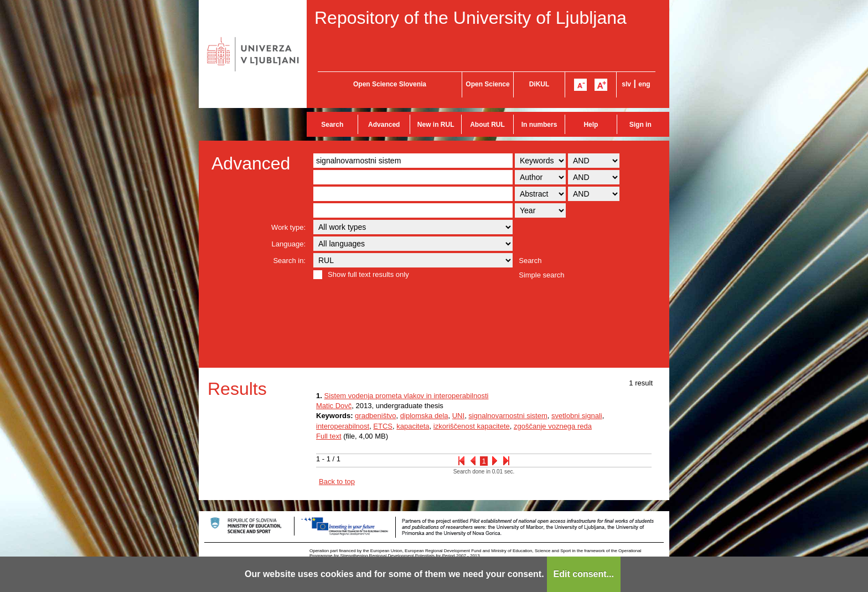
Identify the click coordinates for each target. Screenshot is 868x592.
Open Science (487, 84)
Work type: (288, 227)
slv (626, 84)
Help (591, 125)
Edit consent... (584, 574)
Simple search (541, 275)
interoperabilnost (343, 426)
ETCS (383, 426)
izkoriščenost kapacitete (472, 426)
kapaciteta (413, 426)
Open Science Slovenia (390, 84)
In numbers (539, 125)
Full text (329, 436)
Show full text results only (368, 274)
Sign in (640, 125)
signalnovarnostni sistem (508, 416)
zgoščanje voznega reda (553, 426)
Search (332, 125)
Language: (289, 244)
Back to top (337, 482)
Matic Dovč (334, 406)
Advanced (384, 125)
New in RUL (436, 125)
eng (644, 84)
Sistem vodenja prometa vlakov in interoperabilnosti (406, 396)
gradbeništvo (375, 416)
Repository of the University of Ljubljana (471, 18)
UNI (458, 416)
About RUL (487, 125)
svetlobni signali (577, 416)
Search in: (289, 261)
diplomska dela (424, 416)
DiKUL (539, 84)
